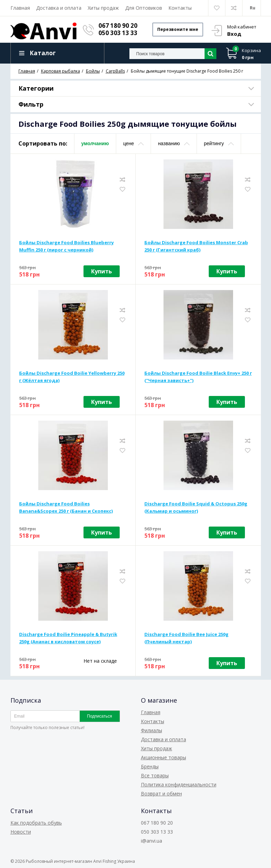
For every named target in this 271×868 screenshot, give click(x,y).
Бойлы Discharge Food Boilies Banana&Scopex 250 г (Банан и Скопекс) (66, 507)
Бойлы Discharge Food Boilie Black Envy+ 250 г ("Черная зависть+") (198, 377)
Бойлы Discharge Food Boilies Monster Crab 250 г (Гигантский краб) (196, 246)
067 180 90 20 (118, 26)
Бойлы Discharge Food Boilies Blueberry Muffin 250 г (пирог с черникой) (66, 246)
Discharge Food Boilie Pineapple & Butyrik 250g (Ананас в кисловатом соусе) (68, 638)
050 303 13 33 (118, 33)
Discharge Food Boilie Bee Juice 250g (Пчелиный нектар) (186, 638)
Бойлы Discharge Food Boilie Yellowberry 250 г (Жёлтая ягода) (72, 377)
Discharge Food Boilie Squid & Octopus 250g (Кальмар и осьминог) (196, 507)
